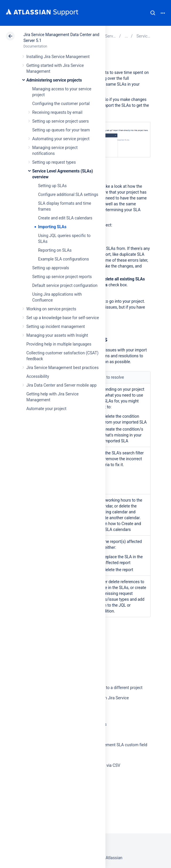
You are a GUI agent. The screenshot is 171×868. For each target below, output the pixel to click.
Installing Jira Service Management (58, 57)
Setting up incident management (56, 326)
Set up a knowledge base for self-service (63, 318)
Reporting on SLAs (55, 250)
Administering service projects (54, 80)
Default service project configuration (65, 285)
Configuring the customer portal (61, 104)
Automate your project (46, 409)
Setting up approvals (51, 268)
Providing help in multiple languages (59, 344)
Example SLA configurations (64, 259)
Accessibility (38, 376)
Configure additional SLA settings (68, 194)
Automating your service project (61, 139)
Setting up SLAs (52, 186)
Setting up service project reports (62, 277)
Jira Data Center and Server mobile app (61, 385)
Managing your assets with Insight (57, 335)
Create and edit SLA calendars (65, 218)
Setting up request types (54, 162)
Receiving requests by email (57, 112)
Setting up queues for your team (61, 130)
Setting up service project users (60, 121)
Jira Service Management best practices (63, 368)
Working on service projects (51, 309)
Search (153, 13)
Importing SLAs (52, 227)
